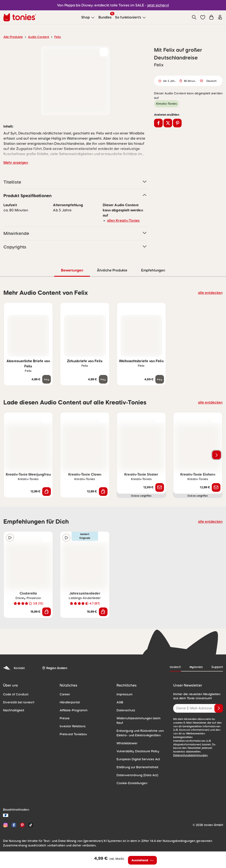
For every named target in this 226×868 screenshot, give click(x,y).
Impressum (124, 694)
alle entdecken (211, 292)
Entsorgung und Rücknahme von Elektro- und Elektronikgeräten (139, 728)
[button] (203, 17)
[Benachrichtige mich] (160, 487)
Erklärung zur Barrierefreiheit (136, 762)
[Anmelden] (219, 708)
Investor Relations (72, 726)
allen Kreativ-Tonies (122, 220)
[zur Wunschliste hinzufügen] (104, 52)
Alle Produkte (12, 37)
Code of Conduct (14, 694)
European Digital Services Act (136, 754)
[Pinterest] (22, 820)
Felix (54, 37)
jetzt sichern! (156, 5)
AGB (120, 702)
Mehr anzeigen (15, 162)
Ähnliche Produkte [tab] (112, 270)
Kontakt (13, 668)
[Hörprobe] (10, 537)
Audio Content (36, 37)
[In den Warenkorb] (47, 491)
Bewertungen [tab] (72, 270)
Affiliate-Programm (72, 710)
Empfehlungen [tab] (153, 270)
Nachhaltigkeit (12, 710)
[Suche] (194, 17)
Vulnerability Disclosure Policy (137, 746)
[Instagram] (5, 820)
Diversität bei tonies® (17, 702)
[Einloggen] (220, 17)
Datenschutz (125, 710)
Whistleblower (126, 738)
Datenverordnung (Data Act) (135, 770)
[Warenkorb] (211, 17)
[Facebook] (14, 820)
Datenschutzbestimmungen (204, 748)
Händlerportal (69, 702)
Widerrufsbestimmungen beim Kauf (140, 718)
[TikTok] (30, 820)
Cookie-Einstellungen (131, 778)
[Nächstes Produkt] (217, 455)
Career (64, 694)
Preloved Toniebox (72, 734)
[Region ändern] (54, 668)
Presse (64, 718)
